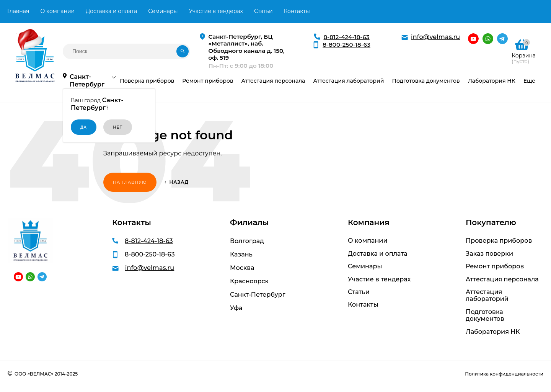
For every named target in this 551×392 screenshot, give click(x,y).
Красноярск (249, 281)
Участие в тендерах (216, 11)
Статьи (263, 11)
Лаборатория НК (493, 332)
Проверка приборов (499, 241)
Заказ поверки (489, 254)
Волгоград (247, 241)
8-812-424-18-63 (347, 37)
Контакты (297, 11)
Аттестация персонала (502, 279)
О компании (57, 11)
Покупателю (491, 222)
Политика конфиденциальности (504, 374)
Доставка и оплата (111, 11)
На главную (130, 182)
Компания (369, 222)
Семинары (163, 11)
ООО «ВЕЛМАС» (34, 374)
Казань (241, 254)
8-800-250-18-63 (346, 45)
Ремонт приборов (495, 266)
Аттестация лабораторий (487, 296)
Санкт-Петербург (258, 295)
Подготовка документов (485, 315)
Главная (18, 11)
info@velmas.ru (435, 37)
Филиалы (249, 222)
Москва (242, 268)
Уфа (236, 308)
